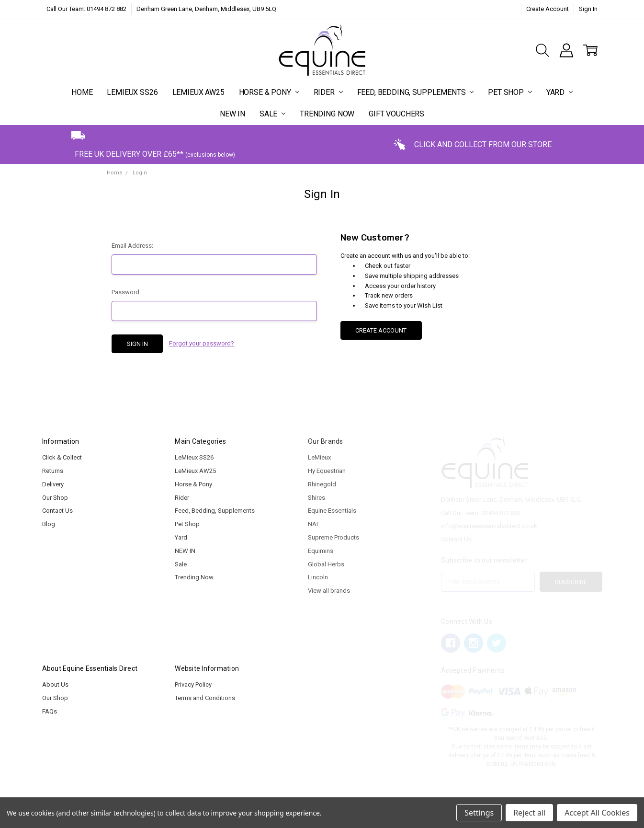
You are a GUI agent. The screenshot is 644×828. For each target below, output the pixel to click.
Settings (479, 813)
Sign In (588, 9)
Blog (49, 524)
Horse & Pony (269, 92)
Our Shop (55, 498)
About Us (55, 684)
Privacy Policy (193, 684)
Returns (53, 471)
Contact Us (57, 511)
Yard (559, 92)
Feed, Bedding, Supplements (416, 92)
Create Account (548, 9)
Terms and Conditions (205, 698)
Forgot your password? (202, 343)
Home (82, 92)
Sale (272, 114)
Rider (328, 92)
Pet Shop (510, 92)
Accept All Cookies (597, 813)
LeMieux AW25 (198, 92)
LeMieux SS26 (132, 92)
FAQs (50, 711)
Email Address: (132, 246)
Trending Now (327, 114)
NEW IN (232, 114)
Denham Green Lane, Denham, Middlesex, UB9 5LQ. (207, 9)
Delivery (53, 484)
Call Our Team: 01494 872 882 (86, 9)
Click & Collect (62, 457)
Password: (126, 292)
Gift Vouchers (396, 114)
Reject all (529, 813)
